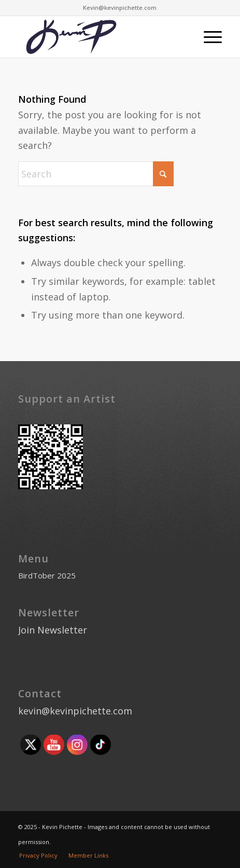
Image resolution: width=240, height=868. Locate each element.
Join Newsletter (53, 630)
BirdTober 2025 (47, 575)
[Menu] (208, 37)
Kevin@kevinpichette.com (120, 8)
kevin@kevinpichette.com (75, 711)
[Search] (96, 174)
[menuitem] (208, 37)
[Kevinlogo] (100, 37)
